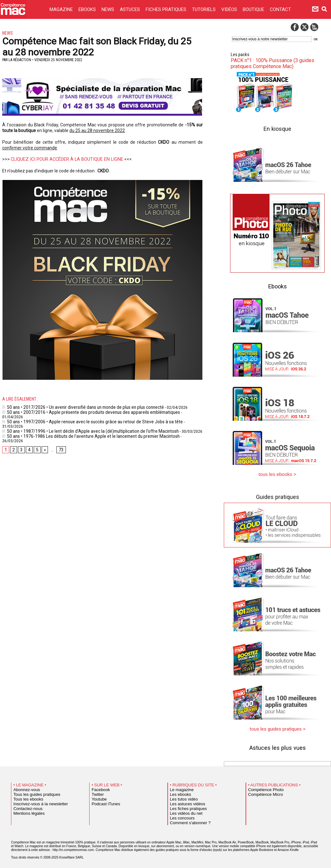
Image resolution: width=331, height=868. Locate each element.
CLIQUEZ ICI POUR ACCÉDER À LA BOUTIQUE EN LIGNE (64, 159)
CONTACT (280, 9)
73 (59, 434)
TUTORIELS (204, 9)
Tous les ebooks (26, 797)
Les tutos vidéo (181, 797)
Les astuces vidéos (184, 801)
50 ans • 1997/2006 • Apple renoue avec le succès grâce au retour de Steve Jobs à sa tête (83, 416)
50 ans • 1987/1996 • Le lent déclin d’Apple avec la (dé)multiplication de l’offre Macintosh (82, 420)
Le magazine (180, 787)
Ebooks (278, 286)
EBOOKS (88, 9)
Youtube (98, 797)
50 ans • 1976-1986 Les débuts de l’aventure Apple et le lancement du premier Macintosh (82, 425)
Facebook (99, 787)
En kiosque (278, 128)
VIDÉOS (230, 9)
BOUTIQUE (254, 9)
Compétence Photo (262, 787)
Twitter (97, 792)
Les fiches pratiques (185, 806)
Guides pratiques (277, 495)
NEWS (108, 9)
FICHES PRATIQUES (167, 9)
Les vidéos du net (183, 811)
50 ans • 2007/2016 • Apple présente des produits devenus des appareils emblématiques (82, 411)
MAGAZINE (62, 9)
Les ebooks (179, 792)
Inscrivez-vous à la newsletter (36, 801)
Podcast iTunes (103, 801)
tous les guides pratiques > (278, 727)
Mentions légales (26, 811)
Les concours (180, 816)
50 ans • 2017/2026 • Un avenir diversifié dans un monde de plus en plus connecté (76, 407)
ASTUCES (131, 9)
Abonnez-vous (24, 787)
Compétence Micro (262, 792)
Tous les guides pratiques (32, 792)
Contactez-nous (25, 806)
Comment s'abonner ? (186, 820)
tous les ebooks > (277, 473)
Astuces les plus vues (277, 745)
